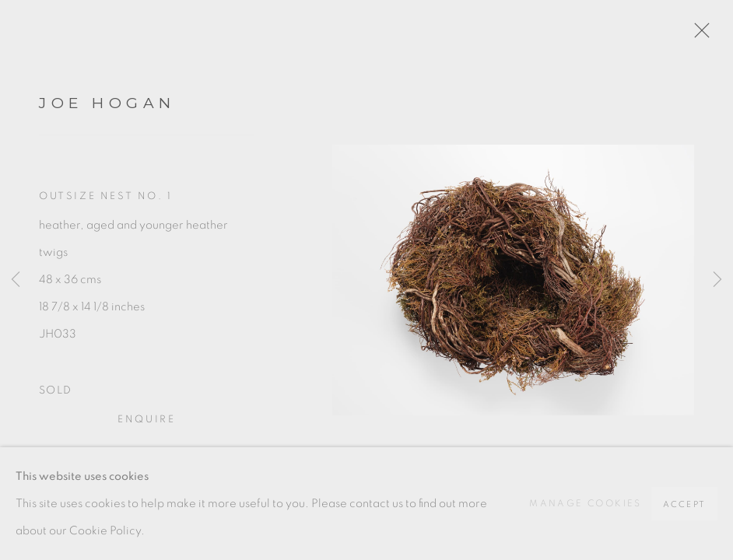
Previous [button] (16, 280)
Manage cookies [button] (586, 503)
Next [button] (717, 280)
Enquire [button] (146, 420)
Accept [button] (684, 504)
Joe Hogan (107, 103)
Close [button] (698, 35)
